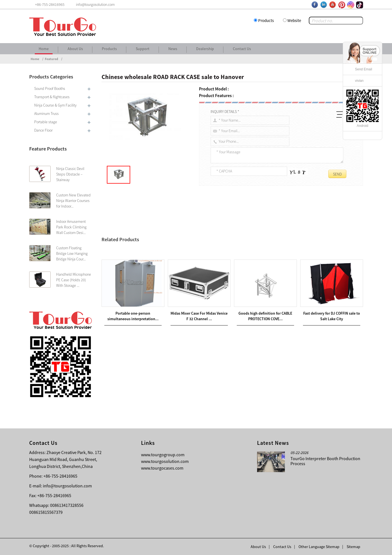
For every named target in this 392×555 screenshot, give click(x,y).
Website (294, 20)
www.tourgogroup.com (163, 455)
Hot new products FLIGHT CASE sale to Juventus (154, 258)
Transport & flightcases (52, 97)
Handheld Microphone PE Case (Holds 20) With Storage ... (74, 280)
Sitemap (353, 547)
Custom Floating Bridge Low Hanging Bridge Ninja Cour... (72, 253)
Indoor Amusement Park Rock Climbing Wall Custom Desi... (71, 227)
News (173, 49)
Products (266, 20)
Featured (51, 59)
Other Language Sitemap (319, 547)
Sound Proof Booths (50, 88)
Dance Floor (43, 130)
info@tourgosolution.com (67, 486)
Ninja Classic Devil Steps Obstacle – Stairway (70, 174)
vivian (359, 81)
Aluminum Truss (46, 114)
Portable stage (46, 122)
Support (143, 49)
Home (44, 49)
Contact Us (242, 49)
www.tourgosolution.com (165, 461)
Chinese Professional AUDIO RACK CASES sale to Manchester (169, 252)
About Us (75, 49)
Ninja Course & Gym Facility (55, 105)
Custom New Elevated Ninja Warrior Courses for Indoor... (73, 201)
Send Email (363, 69)
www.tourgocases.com (162, 468)
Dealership (205, 49)
